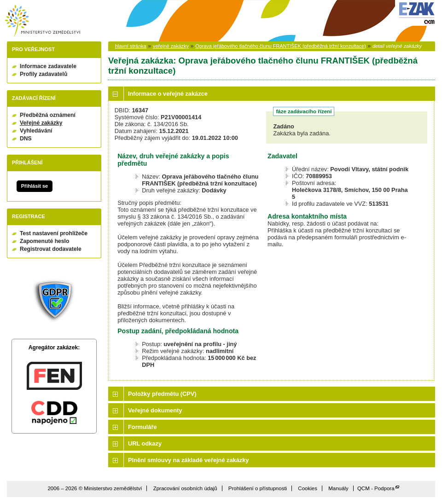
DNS (26, 139)
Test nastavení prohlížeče (54, 233)
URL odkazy (145, 443)
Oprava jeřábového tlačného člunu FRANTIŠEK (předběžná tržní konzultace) (281, 46)
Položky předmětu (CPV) (162, 394)
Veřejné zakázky (41, 123)
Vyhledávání (36, 131)
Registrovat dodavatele (51, 249)
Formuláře (142, 427)
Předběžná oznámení (48, 115)
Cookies (308, 488)
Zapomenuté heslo (44, 241)
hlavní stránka (131, 46)
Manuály (338, 488)
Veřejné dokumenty (155, 410)
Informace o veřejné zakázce (168, 94)
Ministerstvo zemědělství (42, 21)
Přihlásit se (35, 186)
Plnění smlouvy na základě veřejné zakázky (188, 460)
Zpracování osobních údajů (185, 488)
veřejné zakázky (171, 46)
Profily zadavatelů (44, 74)
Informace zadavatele (48, 66)
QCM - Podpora (376, 488)
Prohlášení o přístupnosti (258, 488)
